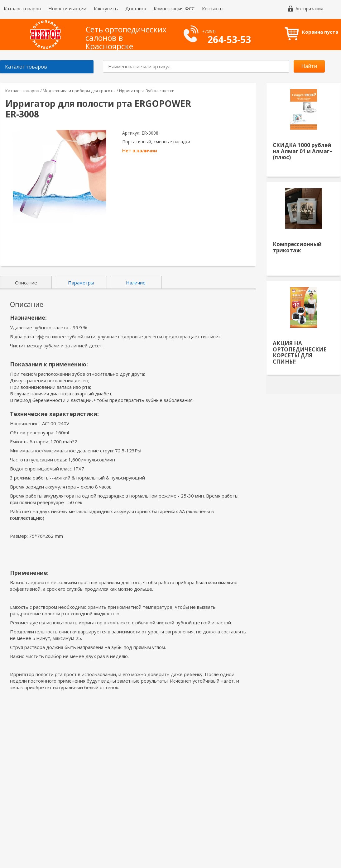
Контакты (213, 8)
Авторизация (309, 9)
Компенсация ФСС (174, 8)
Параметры (81, 283)
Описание (26, 283)
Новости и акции (67, 8)
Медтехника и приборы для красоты (80, 91)
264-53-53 (229, 39)
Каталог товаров (22, 8)
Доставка (136, 8)
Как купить (106, 8)
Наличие (136, 283)
